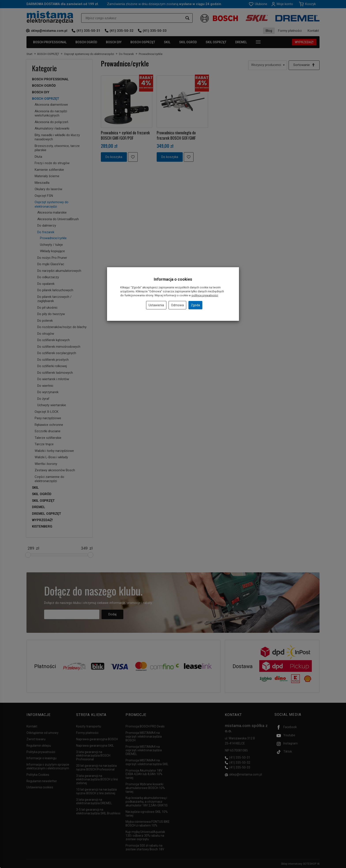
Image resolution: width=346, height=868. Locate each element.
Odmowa (177, 305)
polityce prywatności (205, 295)
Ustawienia (156, 305)
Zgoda (195, 305)
